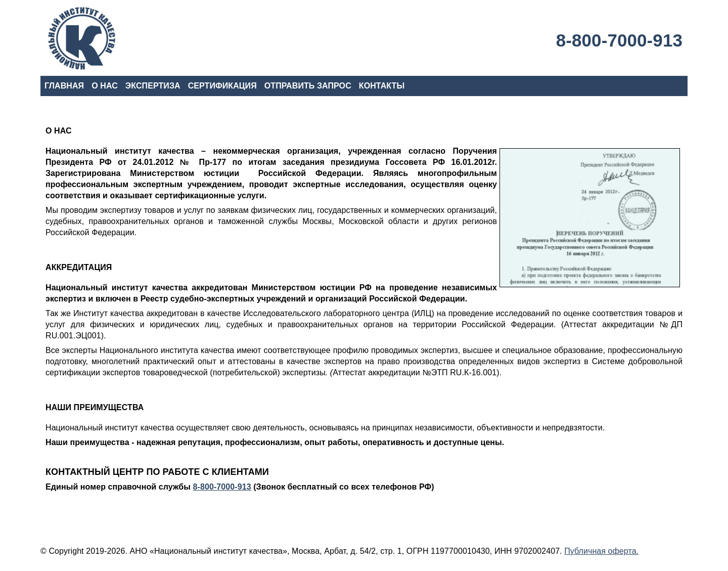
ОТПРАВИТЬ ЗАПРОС (308, 86)
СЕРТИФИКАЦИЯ (222, 86)
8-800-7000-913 (619, 40)
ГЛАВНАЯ (64, 86)
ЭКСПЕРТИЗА (153, 86)
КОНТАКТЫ (382, 86)
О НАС (105, 86)
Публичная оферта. (601, 551)
